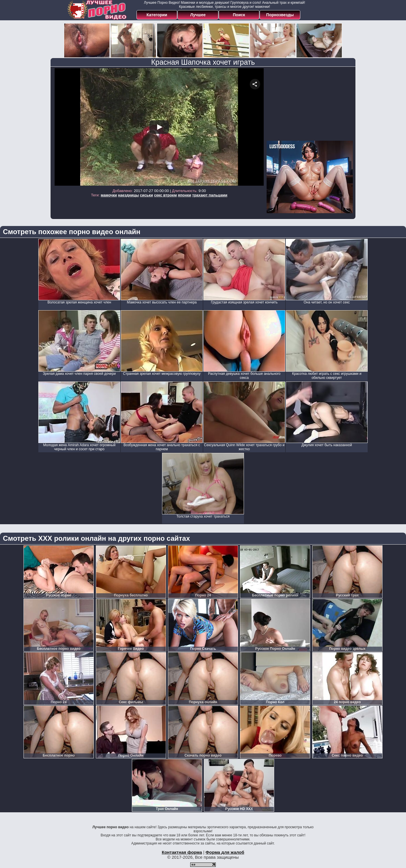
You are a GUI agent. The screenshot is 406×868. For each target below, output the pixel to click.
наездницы (128, 195)
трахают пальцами (210, 195)
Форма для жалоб (225, 852)
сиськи (147, 195)
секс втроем (165, 195)
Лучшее (198, 15)
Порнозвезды (280, 15)
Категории (157, 15)
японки (184, 195)
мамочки (109, 195)
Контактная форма (182, 852)
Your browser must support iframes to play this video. (159, 127)
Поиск (239, 15)
